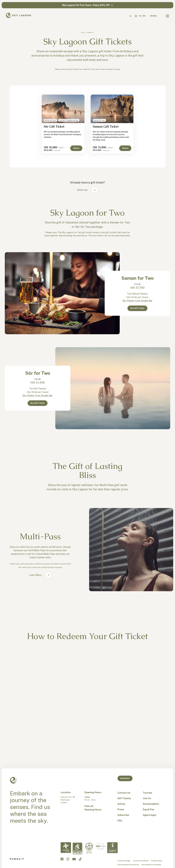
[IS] (140, 16)
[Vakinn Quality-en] (66, 848)
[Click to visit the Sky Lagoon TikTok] (80, 859)
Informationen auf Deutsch (128, 865)
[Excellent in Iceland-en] (101, 846)
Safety (121, 804)
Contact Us (124, 793)
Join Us (147, 798)
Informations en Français (151, 865)
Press (121, 809)
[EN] (144, 16)
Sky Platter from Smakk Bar (137, 301)
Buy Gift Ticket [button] (137, 308)
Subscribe (123, 815)
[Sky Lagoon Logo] (18, 15)
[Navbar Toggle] (167, 16)
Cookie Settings (124, 861)
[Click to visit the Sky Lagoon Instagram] (68, 859)
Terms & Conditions (141, 861)
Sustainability (151, 804)
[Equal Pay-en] (89, 848)
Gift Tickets (124, 798)
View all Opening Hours (93, 808)
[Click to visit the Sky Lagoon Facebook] (62, 859)
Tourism (147, 793)
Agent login (150, 815)
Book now (83, 190)
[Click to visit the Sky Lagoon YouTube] (74, 859)
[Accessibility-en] (77, 849)
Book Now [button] (125, 778)
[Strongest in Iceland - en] (112, 848)
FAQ (120, 821)
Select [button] (76, 148)
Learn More (35, 575)
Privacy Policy (157, 861)
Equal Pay (149, 809)
